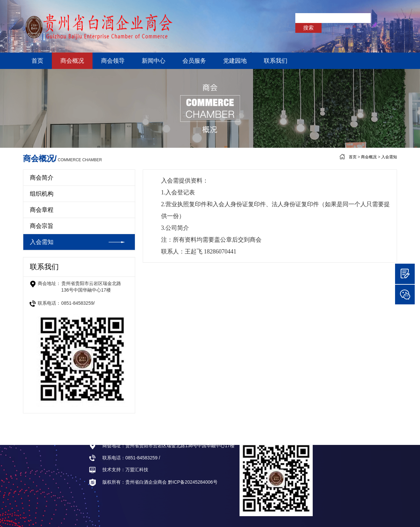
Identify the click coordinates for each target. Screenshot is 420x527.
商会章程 (42, 210)
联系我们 (276, 61)
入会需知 (389, 157)
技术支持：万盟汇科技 (119, 470)
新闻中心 (154, 61)
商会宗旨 (42, 226)
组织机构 (42, 194)
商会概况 (72, 61)
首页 (37, 61)
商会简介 (42, 178)
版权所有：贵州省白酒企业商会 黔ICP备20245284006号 (153, 482)
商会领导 (113, 61)
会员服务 (194, 61)
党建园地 (235, 61)
